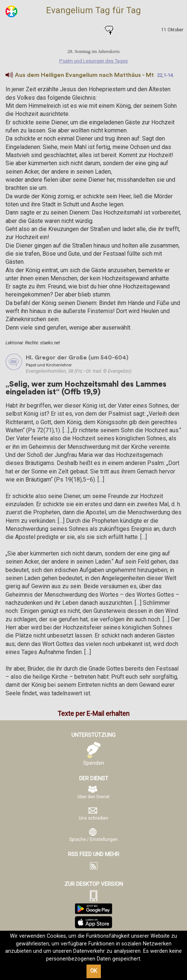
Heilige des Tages (93, 30)
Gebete (109, 30)
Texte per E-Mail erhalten (93, 713)
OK (94, 971)
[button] (9, 75)
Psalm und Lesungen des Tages (78, 30)
